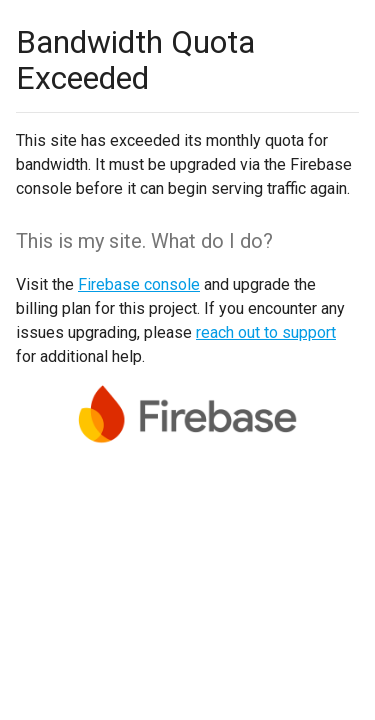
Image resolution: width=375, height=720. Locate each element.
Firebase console (139, 284)
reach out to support (266, 332)
